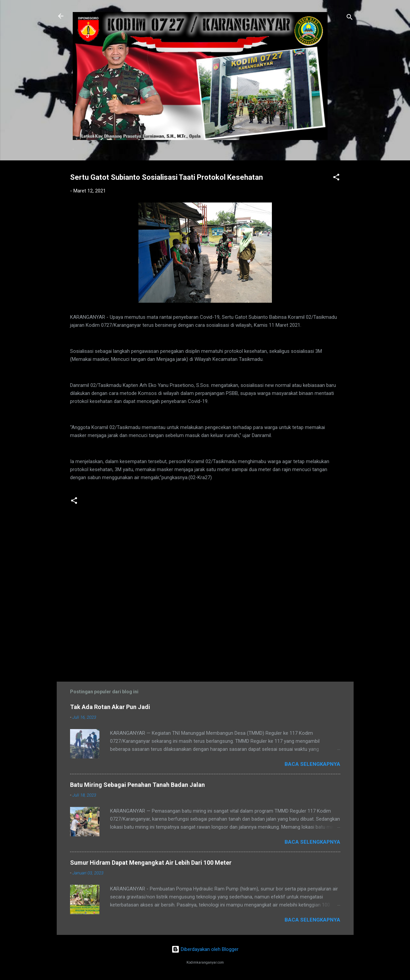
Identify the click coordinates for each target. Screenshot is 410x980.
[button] (336, 178)
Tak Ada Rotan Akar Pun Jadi (110, 707)
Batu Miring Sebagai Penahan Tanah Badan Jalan (137, 785)
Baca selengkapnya (312, 764)
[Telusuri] (350, 18)
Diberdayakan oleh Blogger (205, 949)
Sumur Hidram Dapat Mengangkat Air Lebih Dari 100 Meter (151, 863)
